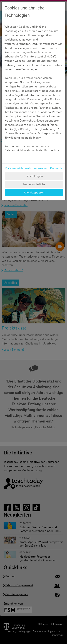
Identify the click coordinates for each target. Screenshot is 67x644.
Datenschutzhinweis (18, 168)
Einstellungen (34, 176)
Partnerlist (57, 168)
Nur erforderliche (34, 184)
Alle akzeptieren (34, 193)
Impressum (40, 168)
